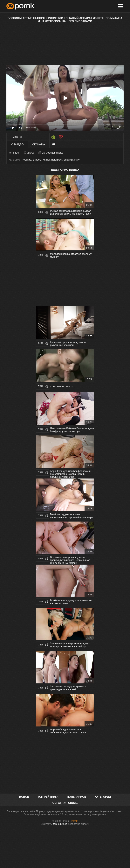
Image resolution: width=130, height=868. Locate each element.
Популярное (76, 797)
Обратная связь (65, 803)
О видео (17, 144)
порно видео (60, 824)
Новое (24, 797)
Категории (103, 797)
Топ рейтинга (48, 797)
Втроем (37, 160)
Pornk (74, 821)
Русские (27, 160)
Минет (46, 160)
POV (77, 160)
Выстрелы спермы (62, 160)
